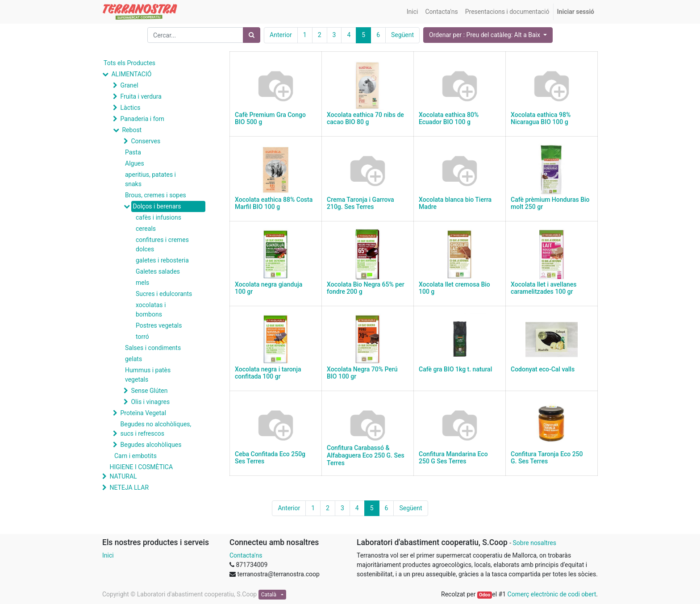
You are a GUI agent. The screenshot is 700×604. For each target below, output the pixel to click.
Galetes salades (158, 271)
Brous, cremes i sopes (156, 195)
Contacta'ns (246, 555)
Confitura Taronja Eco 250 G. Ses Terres (547, 458)
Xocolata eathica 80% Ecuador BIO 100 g (449, 119)
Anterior (281, 35)
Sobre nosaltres (534, 543)
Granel (129, 85)
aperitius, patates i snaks (150, 179)
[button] (488, 35)
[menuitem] (412, 12)
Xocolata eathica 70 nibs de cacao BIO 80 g (365, 119)
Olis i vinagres (150, 402)
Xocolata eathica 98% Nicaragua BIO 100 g (541, 119)
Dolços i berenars (157, 206)
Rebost (132, 130)
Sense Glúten (149, 391)
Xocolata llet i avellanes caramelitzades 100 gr (544, 288)
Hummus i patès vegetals (148, 375)
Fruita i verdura (141, 96)
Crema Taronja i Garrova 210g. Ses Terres (360, 203)
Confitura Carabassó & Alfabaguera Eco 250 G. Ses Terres (366, 455)
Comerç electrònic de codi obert (552, 594)
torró (142, 337)
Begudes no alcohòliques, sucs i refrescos (156, 429)
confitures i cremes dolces (162, 244)
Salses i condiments (153, 348)
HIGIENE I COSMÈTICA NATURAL (141, 472)
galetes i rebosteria (162, 260)
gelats (133, 359)
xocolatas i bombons (151, 310)
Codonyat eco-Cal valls (543, 369)
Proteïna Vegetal (143, 413)
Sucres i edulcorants (164, 294)
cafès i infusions (158, 217)
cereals (146, 229)
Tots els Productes (129, 63)
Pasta (133, 152)
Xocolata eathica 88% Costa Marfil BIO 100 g (274, 203)
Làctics (130, 108)
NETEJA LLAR (129, 487)
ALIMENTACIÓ (131, 74)
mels (142, 283)
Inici (108, 555)
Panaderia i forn (142, 119)
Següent (402, 35)
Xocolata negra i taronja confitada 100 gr (268, 373)
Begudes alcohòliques (151, 445)
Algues (135, 163)
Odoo (485, 595)
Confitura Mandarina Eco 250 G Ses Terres (453, 458)
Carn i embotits (135, 456)
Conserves (146, 141)
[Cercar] (252, 35)
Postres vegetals (159, 325)
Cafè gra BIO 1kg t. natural (455, 369)
